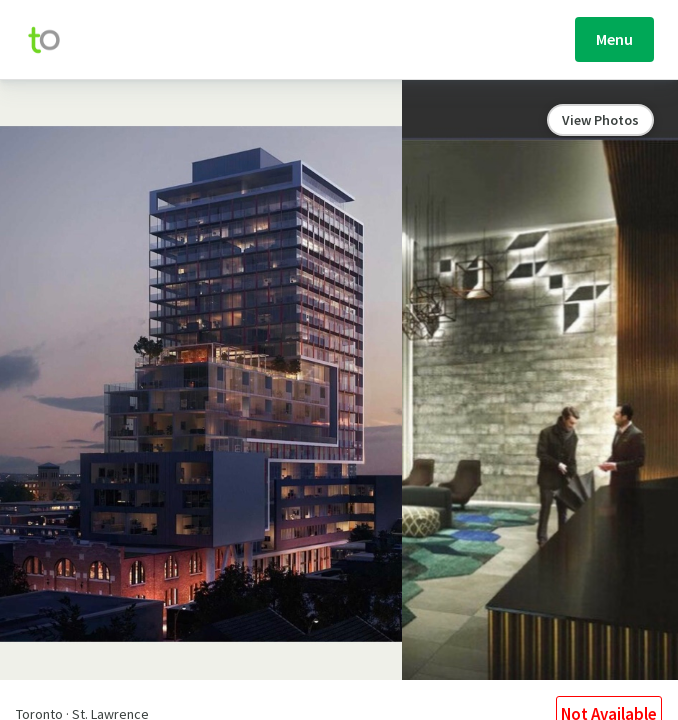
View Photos (600, 120)
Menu (614, 39)
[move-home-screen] (54, 40)
